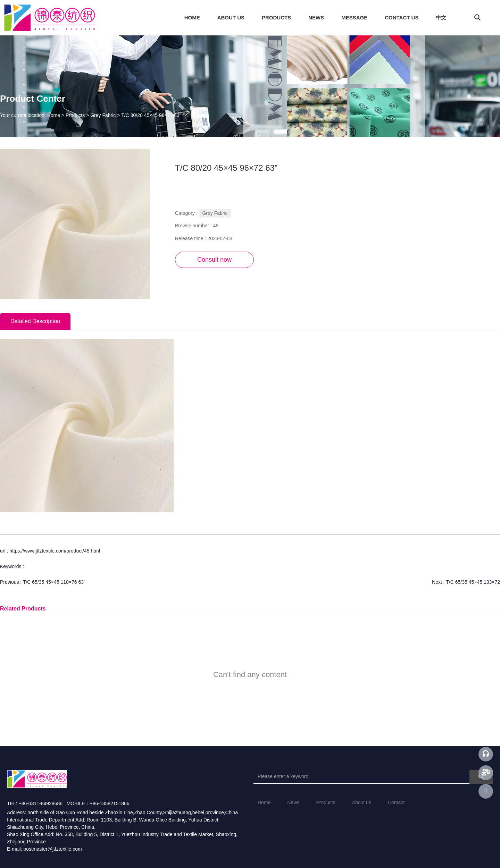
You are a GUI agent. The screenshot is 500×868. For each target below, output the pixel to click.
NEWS (316, 18)
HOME (192, 18)
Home (264, 802)
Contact (396, 802)
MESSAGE (354, 18)
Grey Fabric (103, 115)
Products (75, 115)
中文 (441, 18)
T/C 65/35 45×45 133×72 (473, 582)
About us (362, 802)
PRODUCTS (276, 18)
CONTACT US (402, 18)
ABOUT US (231, 18)
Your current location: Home (31, 115)
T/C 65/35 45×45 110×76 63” (54, 582)
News (293, 802)
